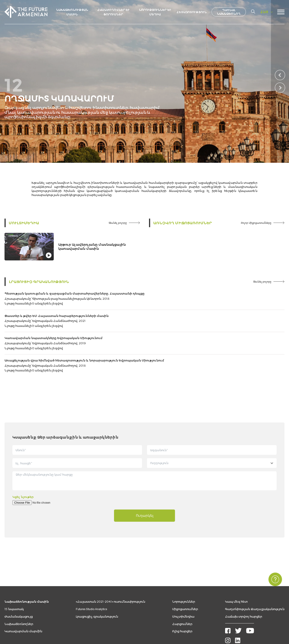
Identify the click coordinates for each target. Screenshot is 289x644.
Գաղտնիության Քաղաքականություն (255, 579)
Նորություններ (184, 571)
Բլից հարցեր (182, 601)
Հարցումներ (182, 593)
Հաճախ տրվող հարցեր (244, 586)
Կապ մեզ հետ (236, 571)
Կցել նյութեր (23, 466)
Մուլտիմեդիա (24, 223)
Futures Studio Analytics (91, 579)
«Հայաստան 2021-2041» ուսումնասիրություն (111, 571)
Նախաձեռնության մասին (27, 571)
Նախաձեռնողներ (19, 593)
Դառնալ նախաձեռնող (229, 12)
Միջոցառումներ (185, 579)
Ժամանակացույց (19, 586)
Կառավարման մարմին (23, 601)
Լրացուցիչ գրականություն (39, 282)
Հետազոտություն (192, 12)
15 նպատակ (14, 579)
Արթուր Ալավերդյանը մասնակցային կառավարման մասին (92, 247)
